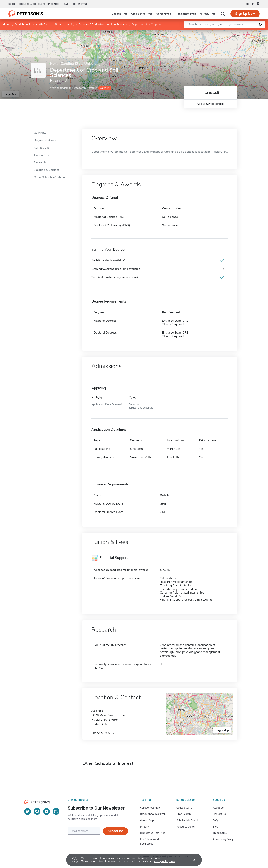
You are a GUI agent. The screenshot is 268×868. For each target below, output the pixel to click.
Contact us (80, 4)
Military (144, 827)
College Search (185, 808)
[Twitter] (28, 811)
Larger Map (11, 94)
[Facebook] (37, 811)
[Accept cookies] (192, 860)
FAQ (66, 4)
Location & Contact (46, 170)
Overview (40, 133)
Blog (12, 4)
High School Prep (185, 14)
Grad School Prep (142, 14)
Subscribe (115, 831)
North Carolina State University (55, 25)
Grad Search (184, 814)
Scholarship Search (188, 820)
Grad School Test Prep (153, 814)
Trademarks (220, 833)
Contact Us (219, 814)
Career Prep (164, 14)
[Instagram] (56, 811)
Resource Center (186, 827)
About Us (218, 808)
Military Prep (208, 14)
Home (7, 25)
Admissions (42, 148)
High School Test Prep (153, 833)
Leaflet (223, 31)
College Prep (120, 14)
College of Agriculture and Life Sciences (103, 25)
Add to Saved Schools (210, 104)
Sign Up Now (245, 14)
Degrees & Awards (46, 140)
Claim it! (105, 88)
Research (40, 162)
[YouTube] (47, 811)
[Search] (223, 14)
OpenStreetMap (243, 31)
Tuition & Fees (43, 155)
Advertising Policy (223, 839)
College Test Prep (150, 808)
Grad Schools (23, 25)
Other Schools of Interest (50, 177)
